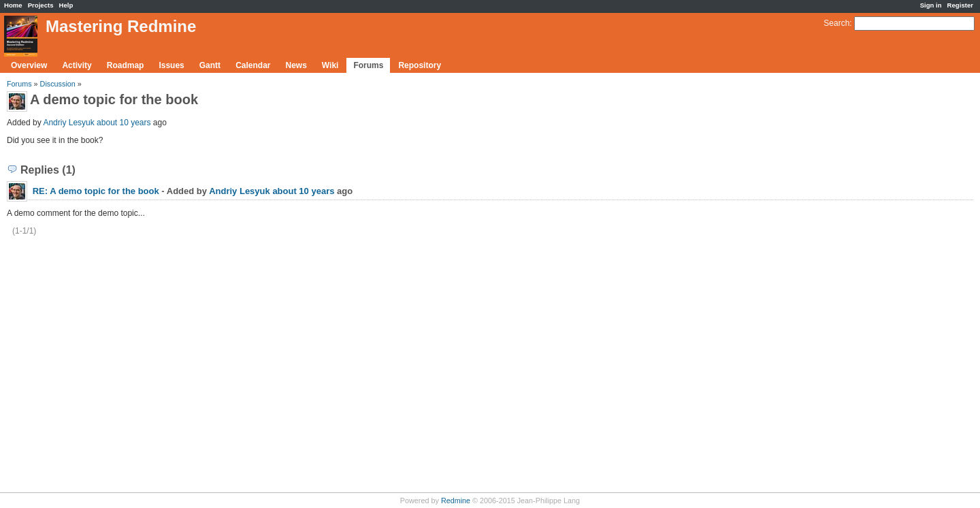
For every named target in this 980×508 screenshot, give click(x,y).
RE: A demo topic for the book (96, 191)
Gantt (210, 65)
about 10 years (124, 123)
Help (66, 5)
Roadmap (126, 65)
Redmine (456, 501)
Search (836, 23)
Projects (41, 5)
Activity (77, 65)
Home (13, 5)
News (296, 65)
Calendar (253, 65)
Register (960, 5)
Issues (171, 65)
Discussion (58, 84)
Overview (29, 65)
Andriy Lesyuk (68, 123)
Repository (420, 65)
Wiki (330, 65)
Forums (368, 65)
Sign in (931, 5)
